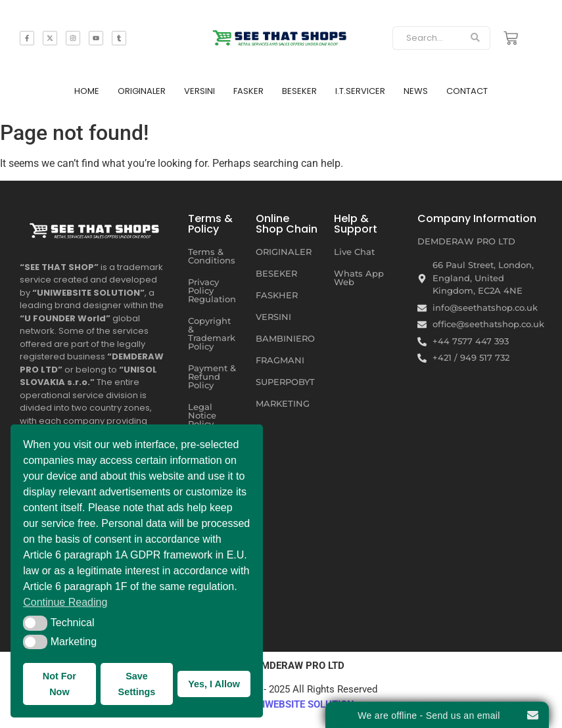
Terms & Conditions (212, 256)
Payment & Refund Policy (212, 376)
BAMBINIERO (285, 338)
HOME (87, 91)
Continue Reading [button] (65, 602)
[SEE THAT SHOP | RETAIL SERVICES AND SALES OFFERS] (281, 35)
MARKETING (283, 403)
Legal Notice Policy (202, 415)
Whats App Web (359, 278)
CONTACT (467, 91)
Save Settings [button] (137, 684)
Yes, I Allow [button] (214, 684)
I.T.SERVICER (360, 91)
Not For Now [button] (59, 684)
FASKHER (277, 295)
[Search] (427, 38)
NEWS (416, 91)
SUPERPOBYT (285, 382)
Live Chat (354, 252)
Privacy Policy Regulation (212, 290)
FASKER (248, 91)
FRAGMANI (280, 360)
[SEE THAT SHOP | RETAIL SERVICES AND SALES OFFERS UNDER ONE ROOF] (96, 228)
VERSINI (199, 91)
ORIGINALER (142, 91)
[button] (35, 623)
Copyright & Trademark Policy (212, 333)
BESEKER (299, 91)
